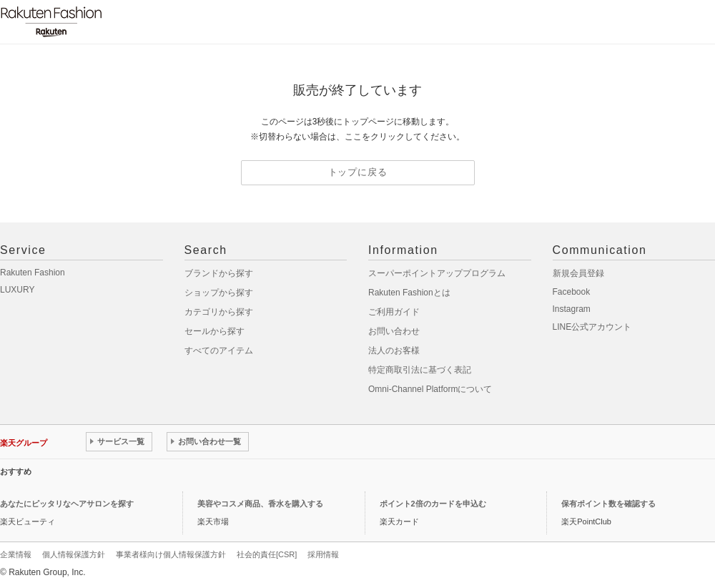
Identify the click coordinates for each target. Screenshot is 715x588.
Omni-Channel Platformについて (430, 389)
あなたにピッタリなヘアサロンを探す (67, 504)
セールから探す (214, 331)
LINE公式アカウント (592, 327)
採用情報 (323, 554)
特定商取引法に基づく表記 (420, 370)
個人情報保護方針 (74, 554)
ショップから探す (219, 293)
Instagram (572, 309)
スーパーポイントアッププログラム (437, 273)
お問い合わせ (394, 331)
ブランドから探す (219, 273)
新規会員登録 (578, 273)
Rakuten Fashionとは (409, 293)
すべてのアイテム (219, 351)
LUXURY (17, 290)
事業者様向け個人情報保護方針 (171, 554)
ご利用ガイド (394, 312)
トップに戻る (358, 172)
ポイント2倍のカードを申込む (433, 504)
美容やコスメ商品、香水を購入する (260, 504)
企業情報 (16, 554)
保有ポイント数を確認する (608, 504)
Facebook (572, 292)
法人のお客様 (394, 351)
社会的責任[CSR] (267, 554)
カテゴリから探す (219, 312)
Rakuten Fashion (33, 273)
